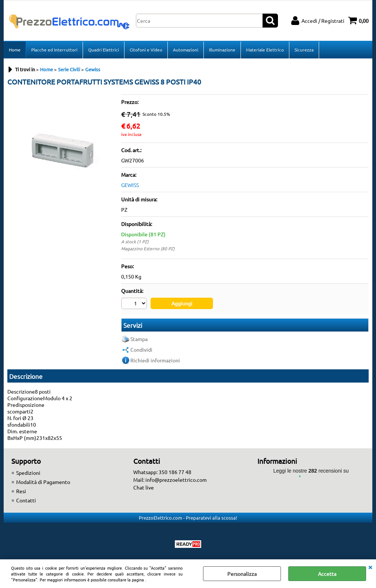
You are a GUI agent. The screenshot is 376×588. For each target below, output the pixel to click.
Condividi (141, 349)
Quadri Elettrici (104, 50)
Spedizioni (28, 473)
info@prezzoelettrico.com (176, 480)
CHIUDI (370, 567)
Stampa (139, 339)
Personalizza (242, 574)
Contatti (26, 500)
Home (15, 50)
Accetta (327, 574)
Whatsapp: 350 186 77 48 (162, 472)
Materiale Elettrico (265, 50)
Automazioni (186, 50)
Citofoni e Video (146, 50)
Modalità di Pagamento (43, 482)
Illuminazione (222, 50)
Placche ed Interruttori (54, 50)
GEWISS (130, 185)
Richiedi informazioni (155, 360)
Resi (21, 491)
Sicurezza (304, 50)
